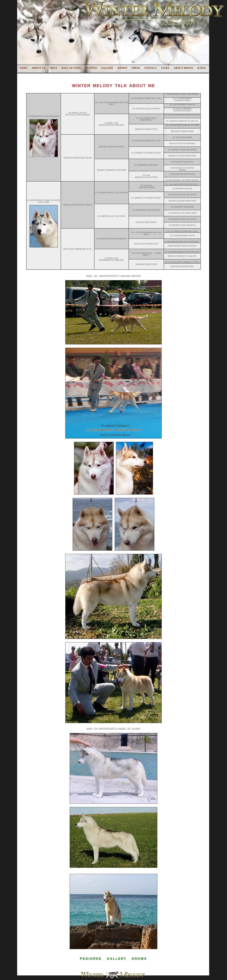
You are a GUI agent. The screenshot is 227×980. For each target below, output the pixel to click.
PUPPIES (91, 68)
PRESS (136, 68)
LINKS (165, 68)
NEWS (24, 68)
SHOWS (122, 68)
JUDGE (202, 68)
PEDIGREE (91, 959)
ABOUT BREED (183, 68)
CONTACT (151, 68)
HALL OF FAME (71, 68)
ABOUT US (39, 68)
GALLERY (107, 68)
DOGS (54, 68)
